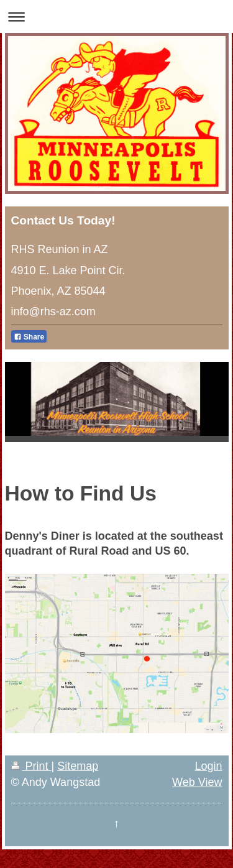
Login (208, 766)
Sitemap (78, 766)
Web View (197, 782)
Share (29, 337)
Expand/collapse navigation (116, 16)
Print (31, 766)
